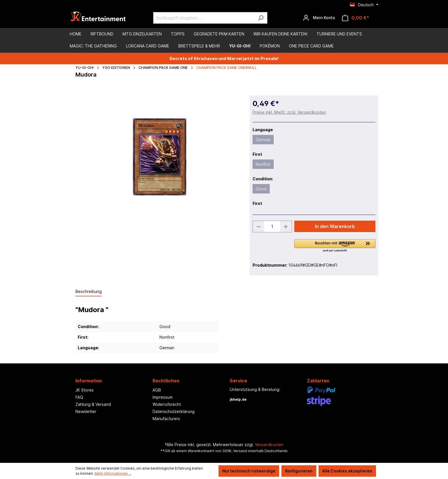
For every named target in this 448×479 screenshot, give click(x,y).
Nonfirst (263, 164)
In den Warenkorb (335, 226)
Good (261, 189)
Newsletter (86, 411)
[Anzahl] (272, 226)
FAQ (79, 397)
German (263, 140)
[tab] (89, 292)
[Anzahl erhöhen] (286, 226)
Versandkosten (269, 445)
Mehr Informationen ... (113, 473)
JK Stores (85, 390)
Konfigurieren (299, 471)
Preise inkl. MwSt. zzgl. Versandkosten (289, 112)
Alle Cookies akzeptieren (347, 471)
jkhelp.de (238, 399)
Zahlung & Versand (93, 404)
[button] (335, 246)
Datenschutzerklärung (174, 411)
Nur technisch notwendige (249, 471)
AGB (157, 390)
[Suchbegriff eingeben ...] (204, 18)
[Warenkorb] (356, 18)
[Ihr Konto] (319, 18)
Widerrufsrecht (167, 404)
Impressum (163, 397)
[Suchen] (261, 18)
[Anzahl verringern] (259, 226)
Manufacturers (166, 419)
